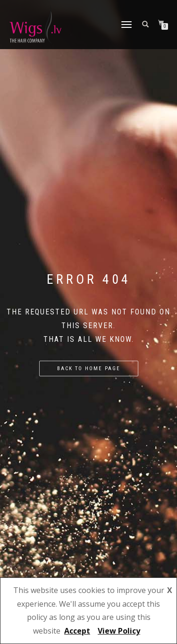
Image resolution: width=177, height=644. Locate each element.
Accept (77, 631)
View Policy (119, 631)
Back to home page (89, 369)
